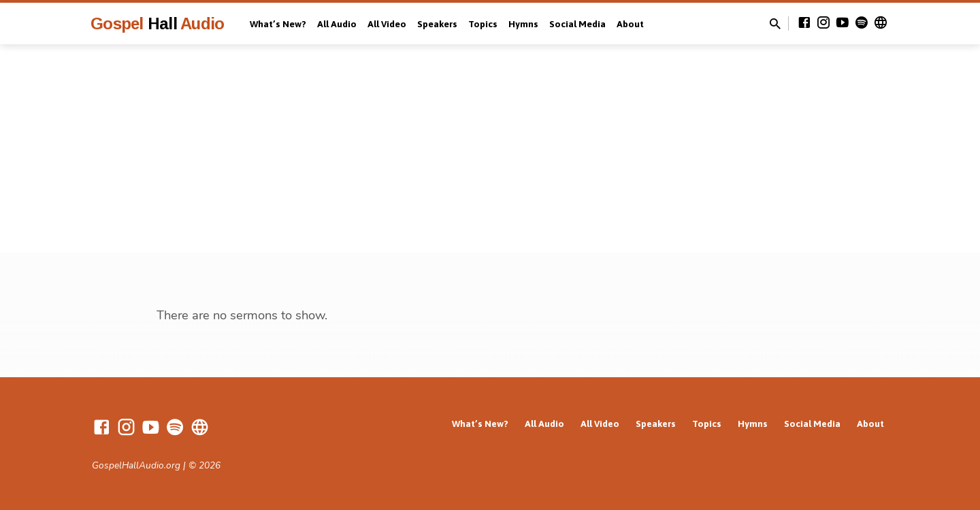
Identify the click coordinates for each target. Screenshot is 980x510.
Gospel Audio (157, 23)
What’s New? (278, 24)
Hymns (523, 24)
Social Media (577, 24)
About (630, 24)
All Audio (337, 24)
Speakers (437, 24)
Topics (483, 24)
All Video (387, 24)
